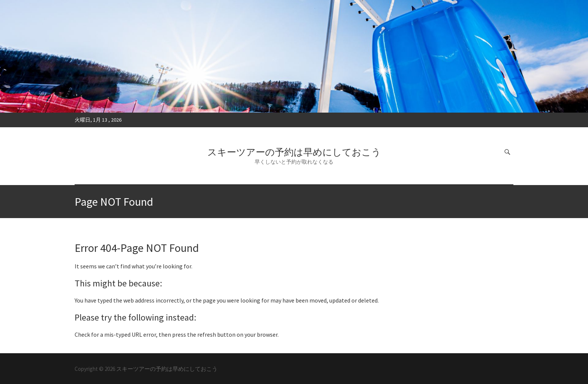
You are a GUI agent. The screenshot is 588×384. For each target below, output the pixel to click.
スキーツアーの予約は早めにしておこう (294, 152)
